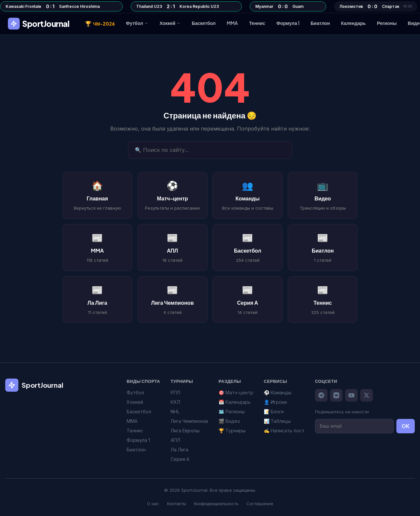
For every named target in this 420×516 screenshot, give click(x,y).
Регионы (387, 23)
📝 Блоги (274, 412)
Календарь (353, 23)
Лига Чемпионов (189, 421)
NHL (175, 412)
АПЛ (175, 440)
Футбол (137, 23)
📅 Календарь (235, 402)
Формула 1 (288, 23)
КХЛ (175, 402)
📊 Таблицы (277, 421)
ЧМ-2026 (100, 24)
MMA (232, 23)
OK (406, 426)
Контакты (177, 504)
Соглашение (260, 504)
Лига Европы (185, 431)
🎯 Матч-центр (236, 392)
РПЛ (175, 392)
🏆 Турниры (232, 431)
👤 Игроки (275, 402)
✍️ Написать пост (284, 431)
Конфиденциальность (216, 504)
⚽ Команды (278, 392)
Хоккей (170, 23)
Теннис (257, 23)
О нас (153, 504)
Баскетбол (204, 23)
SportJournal (39, 24)
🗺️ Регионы (232, 412)
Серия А (180, 459)
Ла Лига (179, 450)
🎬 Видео (229, 421)
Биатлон (320, 23)
